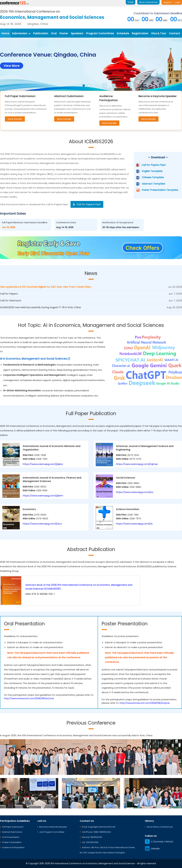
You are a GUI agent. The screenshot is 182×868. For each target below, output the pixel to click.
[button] (84, 86)
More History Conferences (160, 827)
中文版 (131, 2)
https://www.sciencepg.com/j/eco (42, 524)
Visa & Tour (159, 33)
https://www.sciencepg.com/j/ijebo (43, 464)
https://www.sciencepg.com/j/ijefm (43, 496)
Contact (175, 33)
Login (178, 2)
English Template (152, 171)
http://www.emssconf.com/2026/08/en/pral (145, 703)
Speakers (77, 33)
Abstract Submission (12, 832)
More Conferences (148, 2)
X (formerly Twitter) (159, 842)
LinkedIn (152, 849)
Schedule (123, 33)
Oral (54, 33)
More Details (15, 119)
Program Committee (100, 33)
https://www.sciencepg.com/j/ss (135, 492)
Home (5, 33)
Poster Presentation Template (160, 190)
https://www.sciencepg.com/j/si (134, 524)
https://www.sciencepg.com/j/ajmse (137, 464)
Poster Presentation (12, 842)
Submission (21, 33)
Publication (41, 33)
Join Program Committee (52, 832)
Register (167, 2)
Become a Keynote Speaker (53, 827)
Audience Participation (13, 847)
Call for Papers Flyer (154, 165)
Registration (140, 33)
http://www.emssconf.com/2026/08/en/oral (29, 698)
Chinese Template (153, 177)
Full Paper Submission (13, 827)
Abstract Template (153, 184)
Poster (64, 33)
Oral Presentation (11, 837)
